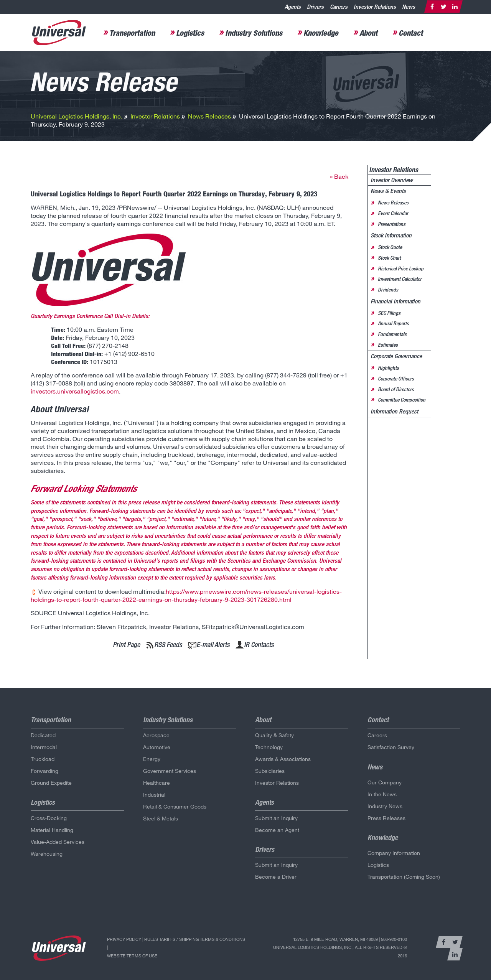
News (409, 7)
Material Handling (52, 830)
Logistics (190, 33)
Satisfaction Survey (391, 747)
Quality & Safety (274, 735)
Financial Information (395, 301)
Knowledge (321, 33)
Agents (293, 7)
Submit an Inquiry (276, 818)
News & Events (388, 191)
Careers (339, 7)
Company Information (394, 853)
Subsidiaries (270, 771)
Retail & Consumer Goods (175, 806)
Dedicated (43, 735)
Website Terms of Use (132, 956)
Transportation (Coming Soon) (404, 877)
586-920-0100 (394, 939)
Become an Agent (277, 830)
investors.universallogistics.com (75, 391)
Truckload (43, 759)
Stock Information (391, 235)
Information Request (394, 411)
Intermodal (44, 747)
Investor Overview (392, 180)
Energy (152, 759)
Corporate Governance (396, 356)
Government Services (170, 771)
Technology (269, 747)
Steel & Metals (161, 818)
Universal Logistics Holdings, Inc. (77, 116)
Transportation (132, 33)
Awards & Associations (283, 759)
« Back (339, 176)
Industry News (385, 806)
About (368, 33)
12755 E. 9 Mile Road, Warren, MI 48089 (335, 939)
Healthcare (157, 783)
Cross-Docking (49, 818)
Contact (411, 33)
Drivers (315, 7)
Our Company (385, 782)
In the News (382, 794)
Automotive (157, 747)
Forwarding (44, 771)
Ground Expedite (51, 783)
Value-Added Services (58, 842)
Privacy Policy (124, 939)
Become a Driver (276, 877)
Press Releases (386, 818)
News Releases (209, 116)
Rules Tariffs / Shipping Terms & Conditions (195, 939)
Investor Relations (375, 7)
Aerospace (156, 735)
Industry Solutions (254, 33)
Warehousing (47, 854)
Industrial (154, 795)
